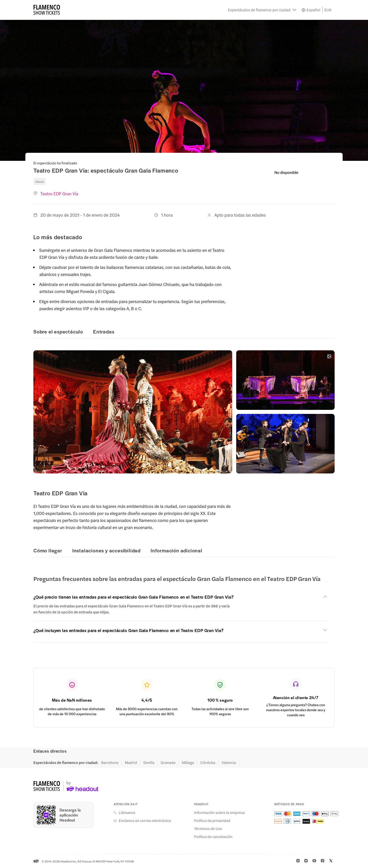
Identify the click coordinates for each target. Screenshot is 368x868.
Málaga (188, 762)
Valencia (229, 762)
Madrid (131, 762)
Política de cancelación (213, 837)
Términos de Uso (208, 829)
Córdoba (208, 762)
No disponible (286, 172)
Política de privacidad (212, 821)
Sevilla (149, 762)
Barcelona (110, 762)
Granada (168, 762)
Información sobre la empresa (219, 812)
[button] (262, 10)
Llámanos (127, 812)
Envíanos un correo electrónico (145, 821)
